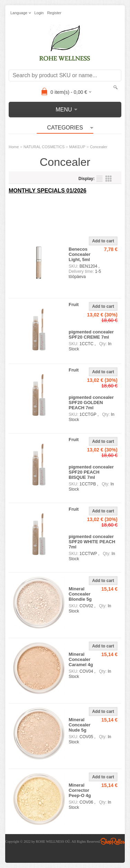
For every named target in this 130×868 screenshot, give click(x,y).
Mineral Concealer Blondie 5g (80, 594)
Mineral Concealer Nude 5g (80, 725)
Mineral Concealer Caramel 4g (81, 659)
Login (39, 13)
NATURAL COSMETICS (44, 147)
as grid (109, 179)
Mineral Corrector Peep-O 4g (80, 790)
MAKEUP (77, 147)
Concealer (98, 147)
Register (54, 13)
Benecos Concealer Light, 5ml (80, 254)
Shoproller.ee (113, 841)
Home (14, 147)
